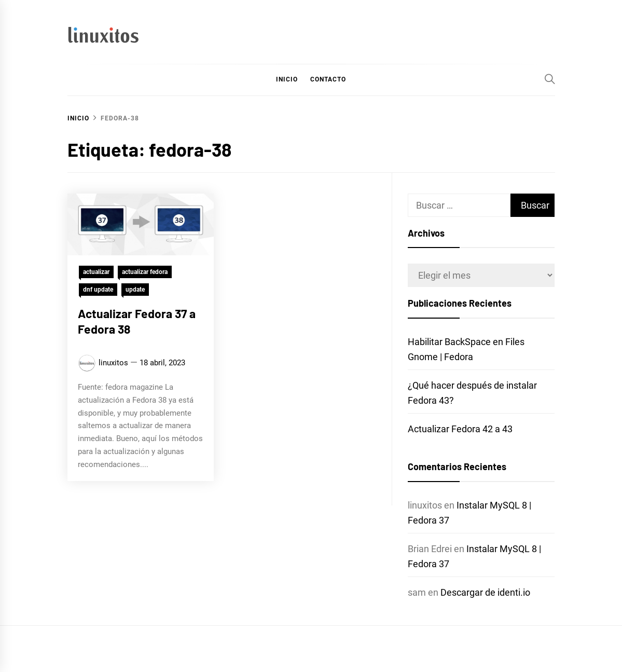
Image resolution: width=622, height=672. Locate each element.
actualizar (96, 272)
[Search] (550, 79)
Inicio (287, 79)
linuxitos (113, 363)
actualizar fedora (145, 272)
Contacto (328, 79)
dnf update (98, 290)
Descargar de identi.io (485, 592)
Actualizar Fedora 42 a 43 (460, 429)
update (135, 290)
